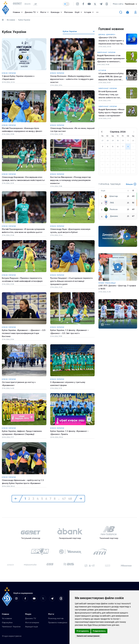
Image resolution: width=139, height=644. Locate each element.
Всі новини (11, 20)
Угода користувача (12, 635)
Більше (131, 184)
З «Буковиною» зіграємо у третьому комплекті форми (68, 383)
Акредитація (31, 625)
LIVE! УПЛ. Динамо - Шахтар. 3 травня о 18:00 (117, 287)
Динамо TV (31, 617)
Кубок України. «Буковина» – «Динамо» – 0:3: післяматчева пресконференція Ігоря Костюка (24, 332)
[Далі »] (79, 497)
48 (70, 497)
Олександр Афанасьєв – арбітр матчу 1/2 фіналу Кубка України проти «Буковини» (23, 480)
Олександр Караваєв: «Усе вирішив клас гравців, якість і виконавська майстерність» (23, 178)
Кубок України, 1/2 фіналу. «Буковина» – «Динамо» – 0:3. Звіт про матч (70, 331)
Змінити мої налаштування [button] (88, 636)
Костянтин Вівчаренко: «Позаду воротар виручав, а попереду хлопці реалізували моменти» (71, 180)
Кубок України (9, 73)
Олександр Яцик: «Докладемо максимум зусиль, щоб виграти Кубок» (70, 230)
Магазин (68, 12)
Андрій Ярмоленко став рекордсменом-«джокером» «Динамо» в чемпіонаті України (111, 59)
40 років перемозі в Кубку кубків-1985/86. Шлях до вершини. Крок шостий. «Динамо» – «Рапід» (111, 77)
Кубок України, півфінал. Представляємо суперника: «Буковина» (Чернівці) (22, 431)
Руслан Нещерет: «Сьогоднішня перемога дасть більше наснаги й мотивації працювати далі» (71, 280)
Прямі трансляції (107, 283)
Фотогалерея (32, 621)
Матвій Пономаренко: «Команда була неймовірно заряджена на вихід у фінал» (22, 129)
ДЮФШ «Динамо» (107, 34)
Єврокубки (7, 621)
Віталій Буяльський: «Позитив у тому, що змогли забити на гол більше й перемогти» (109, 95)
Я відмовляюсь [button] (99, 631)
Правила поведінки (58, 621)
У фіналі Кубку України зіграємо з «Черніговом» (18, 78)
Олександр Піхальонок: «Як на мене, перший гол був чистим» (72, 129)
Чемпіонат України (106, 53)
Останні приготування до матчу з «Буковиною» (19, 383)
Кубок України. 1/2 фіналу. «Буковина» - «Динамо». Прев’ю (69, 431)
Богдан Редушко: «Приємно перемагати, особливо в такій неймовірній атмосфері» (22, 279)
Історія (102, 71)
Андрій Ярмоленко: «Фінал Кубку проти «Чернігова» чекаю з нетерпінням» (111, 113)
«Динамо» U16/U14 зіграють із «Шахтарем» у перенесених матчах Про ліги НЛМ (111, 41)
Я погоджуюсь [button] (83, 631)
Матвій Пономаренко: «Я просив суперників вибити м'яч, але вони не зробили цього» (23, 230)
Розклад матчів (56, 617)
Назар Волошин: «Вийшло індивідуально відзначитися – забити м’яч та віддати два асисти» (72, 79)
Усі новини (7, 617)
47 (64, 497)
